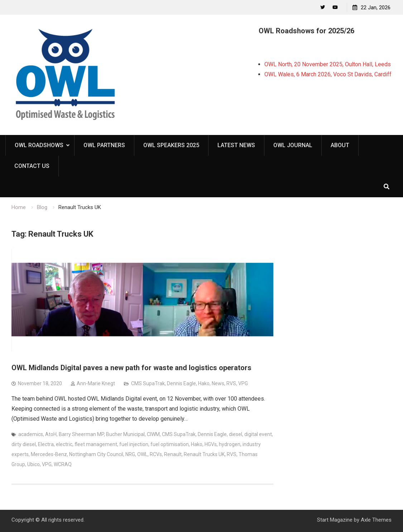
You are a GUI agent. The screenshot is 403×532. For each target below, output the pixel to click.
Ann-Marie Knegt (96, 383)
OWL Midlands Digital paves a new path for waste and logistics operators (131, 368)
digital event (258, 434)
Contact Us (32, 166)
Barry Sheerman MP (81, 434)
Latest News (236, 145)
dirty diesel (24, 444)
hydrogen (230, 444)
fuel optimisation (170, 444)
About (340, 145)
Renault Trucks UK (204, 454)
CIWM (153, 434)
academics (31, 434)
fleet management (96, 444)
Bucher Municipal (125, 434)
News (218, 383)
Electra (46, 444)
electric (64, 444)
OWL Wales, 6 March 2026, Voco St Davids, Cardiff (328, 74)
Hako (204, 383)
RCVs (156, 454)
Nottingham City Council (96, 454)
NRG (130, 454)
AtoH (51, 434)
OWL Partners (104, 145)
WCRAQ (63, 464)
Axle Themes (376, 520)
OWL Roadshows (39, 145)
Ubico (33, 464)
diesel (236, 434)
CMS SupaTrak (148, 383)
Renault (173, 454)
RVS (231, 383)
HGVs (211, 444)
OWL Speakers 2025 (171, 145)
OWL (142, 454)
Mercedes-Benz (49, 454)
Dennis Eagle (181, 383)
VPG (243, 383)
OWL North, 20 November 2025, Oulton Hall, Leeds (328, 64)
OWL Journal (293, 145)
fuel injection (134, 444)
